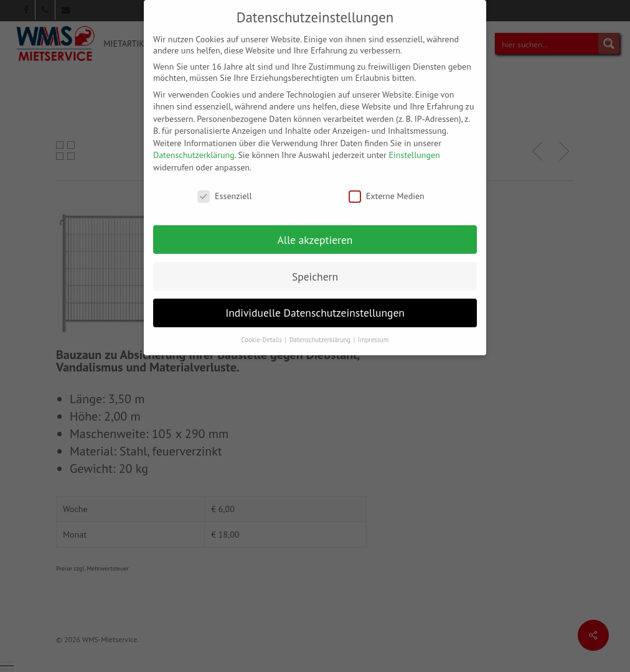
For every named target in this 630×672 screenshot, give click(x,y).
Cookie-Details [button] (263, 331)
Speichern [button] (315, 268)
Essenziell (224, 187)
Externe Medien (387, 187)
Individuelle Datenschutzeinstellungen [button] (315, 305)
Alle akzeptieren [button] (315, 231)
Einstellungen (415, 147)
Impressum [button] (373, 331)
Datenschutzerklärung (194, 147)
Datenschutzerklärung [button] (321, 331)
